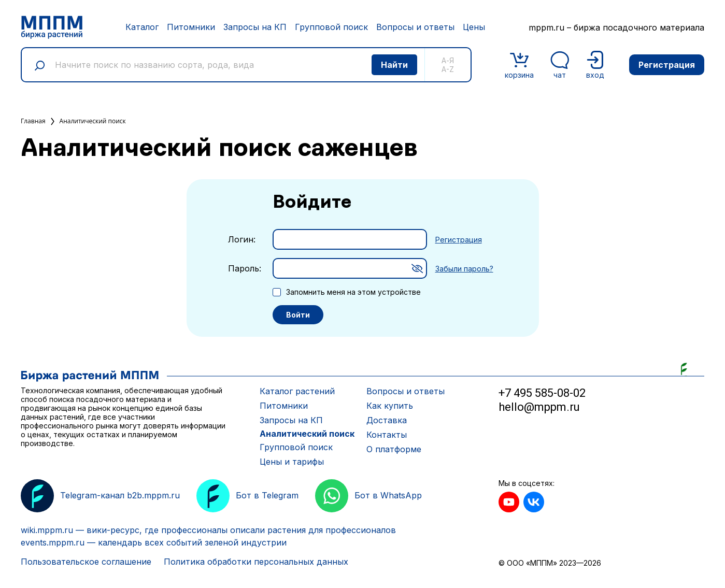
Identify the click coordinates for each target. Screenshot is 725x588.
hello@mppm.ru (539, 407)
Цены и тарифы (292, 462)
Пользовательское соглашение (86, 562)
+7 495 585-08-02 (542, 393)
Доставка (387, 420)
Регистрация (667, 65)
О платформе (394, 449)
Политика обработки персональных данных (256, 562)
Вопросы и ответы (415, 27)
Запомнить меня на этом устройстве (353, 292)
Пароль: (245, 268)
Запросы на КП (255, 27)
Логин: (242, 239)
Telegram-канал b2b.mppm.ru (100, 496)
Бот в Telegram (247, 496)
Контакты (387, 435)
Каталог (142, 27)
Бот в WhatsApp (368, 496)
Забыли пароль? (464, 269)
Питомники (191, 27)
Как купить (390, 406)
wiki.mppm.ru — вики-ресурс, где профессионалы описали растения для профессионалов (208, 530)
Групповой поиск (331, 27)
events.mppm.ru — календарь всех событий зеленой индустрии (154, 542)
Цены (474, 27)
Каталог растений (297, 391)
